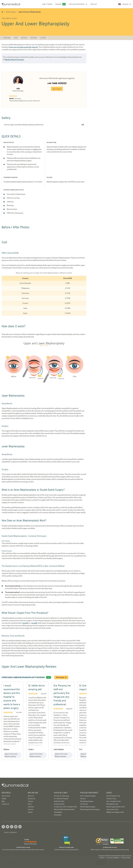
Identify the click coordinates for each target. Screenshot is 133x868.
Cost (16, 38)
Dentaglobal (58, 812)
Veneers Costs (111, 799)
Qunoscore (32, 799)
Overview (7, 38)
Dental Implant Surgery (88, 807)
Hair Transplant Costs (114, 801)
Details (24, 38)
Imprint (30, 812)
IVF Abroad (84, 804)
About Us (31, 796)
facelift (26, 623)
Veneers (83, 799)
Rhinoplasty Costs (112, 804)
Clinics (43, 38)
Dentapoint (58, 815)
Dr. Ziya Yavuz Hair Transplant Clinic (66, 807)
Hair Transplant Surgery (88, 796)
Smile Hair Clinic (59, 801)
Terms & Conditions (113, 858)
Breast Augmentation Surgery (90, 809)
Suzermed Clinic (59, 804)
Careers (30, 801)
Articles (94, 4)
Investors (31, 807)
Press (30, 804)
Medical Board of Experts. (15, 60)
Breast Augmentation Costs (116, 807)
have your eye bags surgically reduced (24, 47)
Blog (3, 801)
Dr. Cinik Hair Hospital (61, 799)
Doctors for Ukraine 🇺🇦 (62, 796)
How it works (47, 4)
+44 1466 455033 (57, 83)
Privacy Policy (126, 858)
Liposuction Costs (112, 809)
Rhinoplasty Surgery (87, 801)
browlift (35, 623)
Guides (4, 799)
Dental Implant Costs (113, 796)
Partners (31, 809)
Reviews (58, 4)
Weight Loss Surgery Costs (115, 812)
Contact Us (5, 804)
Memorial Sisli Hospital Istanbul (64, 809)
